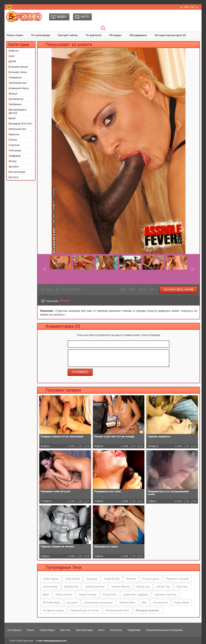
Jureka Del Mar (95, 587)
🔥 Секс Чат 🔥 (189, 7)
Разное (13, 140)
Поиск (30, 630)
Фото (101, 630)
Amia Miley (50, 587)
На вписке (160, 602)
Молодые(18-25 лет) (20, 124)
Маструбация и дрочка (17, 111)
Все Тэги (13, 177)
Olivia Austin (64, 594)
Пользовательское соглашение (164, 630)
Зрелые (13, 94)
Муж (46, 594)
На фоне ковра (53, 610)
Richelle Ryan (51, 602)
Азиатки (13, 51)
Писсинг (182, 587)
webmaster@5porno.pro (55, 641)
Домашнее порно (19, 88)
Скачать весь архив (179, 290)
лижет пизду (88, 594)
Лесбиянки (15, 104)
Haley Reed (182, 602)
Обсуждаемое (138, 35)
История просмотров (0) (170, 35)
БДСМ (12, 61)
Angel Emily (112, 579)
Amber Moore (121, 587)
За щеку (92, 579)
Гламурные (15, 77)
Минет (12, 118)
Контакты (116, 630)
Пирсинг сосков (177, 579)
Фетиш (12, 161)
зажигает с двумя (135, 594)
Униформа (15, 156)
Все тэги (65, 630)
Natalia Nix (71, 587)
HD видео (115, 35)
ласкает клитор (165, 594)
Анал (12, 56)
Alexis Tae (163, 587)
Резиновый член (117, 610)
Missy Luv (143, 587)
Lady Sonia (72, 579)
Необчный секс (17, 129)
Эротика (14, 167)
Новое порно (15, 35)
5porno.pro (28, 641)
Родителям (134, 630)
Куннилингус (16, 99)
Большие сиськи (18, 67)
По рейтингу (94, 35)
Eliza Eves (110, 594)
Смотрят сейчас (68, 35)
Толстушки (15, 150)
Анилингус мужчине (98, 602)
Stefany (131, 579)
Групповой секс (18, 83)
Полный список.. (148, 610)
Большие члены (18, 72)
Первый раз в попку (85, 610)
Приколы (14, 134)
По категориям (41, 35)
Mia (144, 602)
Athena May (127, 602)
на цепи (72, 602)
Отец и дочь (151, 579)
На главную (14, 630)
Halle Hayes (51, 579)
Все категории (17, 172)
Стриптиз (14, 145)
